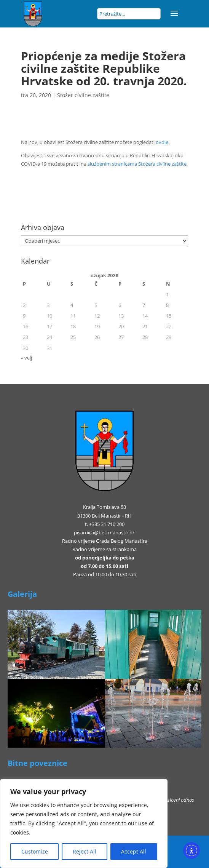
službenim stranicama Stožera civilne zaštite (137, 164)
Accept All (134, 851)
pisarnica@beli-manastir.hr (104, 532)
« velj (26, 358)
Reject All (85, 851)
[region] (84, 823)
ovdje (162, 142)
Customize (35, 851)
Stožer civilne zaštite (83, 95)
